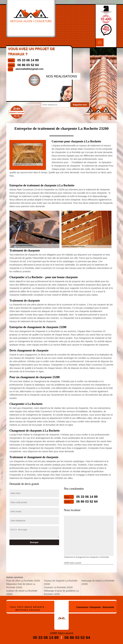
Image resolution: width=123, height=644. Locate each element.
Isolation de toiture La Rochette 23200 (22, 592)
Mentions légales (28, 610)
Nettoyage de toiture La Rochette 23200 (98, 582)
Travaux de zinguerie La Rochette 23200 (61, 582)
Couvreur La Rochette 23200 (58, 587)
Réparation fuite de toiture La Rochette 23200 (21, 586)
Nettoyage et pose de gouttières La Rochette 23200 (61, 592)
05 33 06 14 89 (87, 497)
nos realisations (61, 76)
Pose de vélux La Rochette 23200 (23, 581)
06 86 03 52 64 (87, 501)
